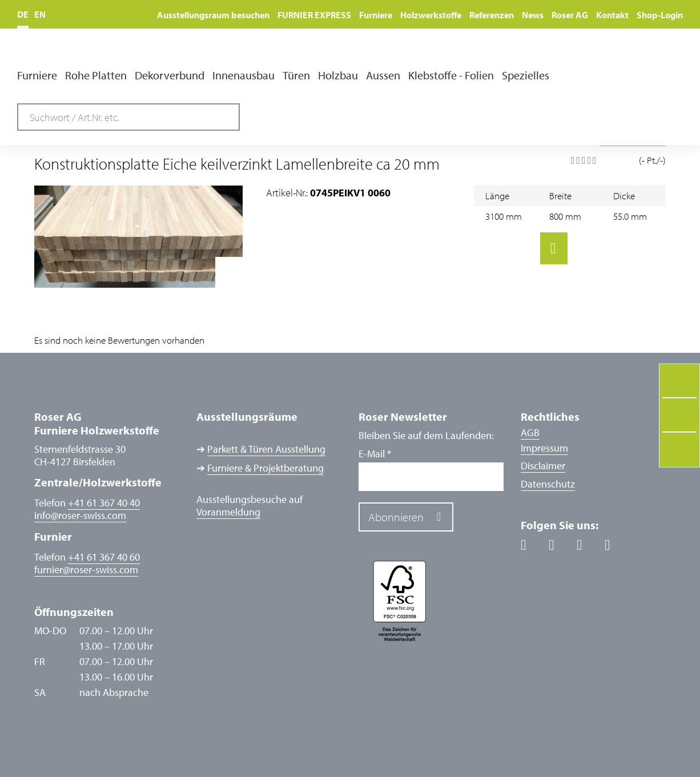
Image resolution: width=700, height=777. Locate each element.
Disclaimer (543, 466)
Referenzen (492, 15)
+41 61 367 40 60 (104, 557)
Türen (296, 75)
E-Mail (375, 454)
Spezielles (526, 75)
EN (40, 14)
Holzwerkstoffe (431, 15)
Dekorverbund (170, 75)
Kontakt (612, 15)
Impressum (544, 448)
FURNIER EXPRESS (314, 15)
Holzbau (338, 75)
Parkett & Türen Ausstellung (266, 449)
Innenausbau (244, 75)
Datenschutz (548, 484)
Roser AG (570, 15)
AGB (530, 432)
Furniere (376, 15)
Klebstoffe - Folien (451, 75)
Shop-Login (660, 15)
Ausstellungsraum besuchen (213, 15)
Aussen (383, 75)
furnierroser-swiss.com (86, 570)
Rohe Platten (96, 75)
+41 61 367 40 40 (104, 503)
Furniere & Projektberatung (265, 468)
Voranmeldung (228, 512)
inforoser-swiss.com (80, 516)
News (533, 15)
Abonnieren (396, 517)
